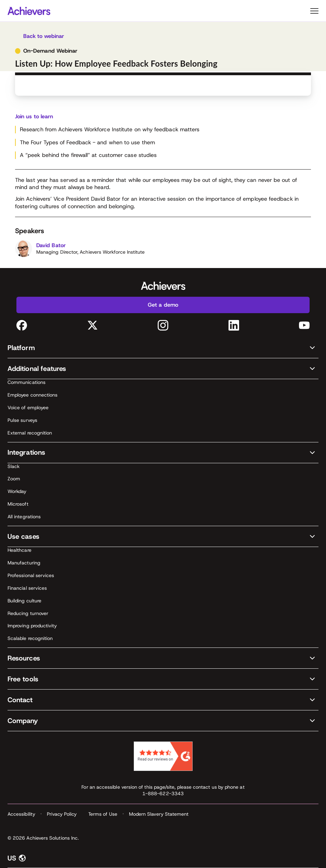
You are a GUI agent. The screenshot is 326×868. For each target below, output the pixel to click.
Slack (14, 466)
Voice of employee (28, 408)
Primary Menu (314, 11)
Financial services (27, 588)
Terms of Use (103, 814)
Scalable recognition (30, 638)
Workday (17, 491)
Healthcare (19, 550)
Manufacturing (24, 563)
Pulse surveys (22, 420)
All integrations (24, 517)
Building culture (24, 601)
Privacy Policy (62, 814)
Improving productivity (32, 626)
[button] (163, 348)
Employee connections (32, 395)
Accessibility (21, 814)
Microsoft (18, 504)
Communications (27, 382)
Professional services (31, 575)
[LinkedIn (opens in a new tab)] (234, 325)
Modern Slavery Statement (159, 814)
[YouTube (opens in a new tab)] (304, 325)
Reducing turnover (28, 613)
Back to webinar (44, 36)
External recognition (30, 433)
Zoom (14, 479)
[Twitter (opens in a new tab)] (93, 325)
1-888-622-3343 (163, 793)
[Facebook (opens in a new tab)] (22, 325)
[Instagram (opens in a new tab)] (163, 325)
